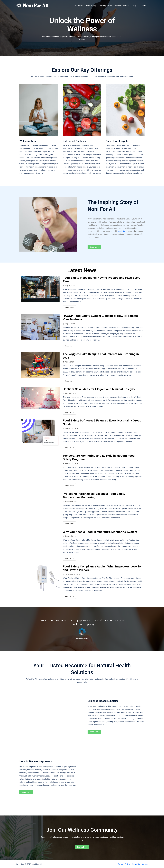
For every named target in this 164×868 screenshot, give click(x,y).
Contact (143, 5)
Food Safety (91, 5)
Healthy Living (106, 5)
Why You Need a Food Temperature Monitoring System (100, 532)
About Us (79, 5)
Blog (134, 5)
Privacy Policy (124, 864)
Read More (69, 308)
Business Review (122, 5)
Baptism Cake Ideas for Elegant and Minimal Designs (99, 389)
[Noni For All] (33, 5)
